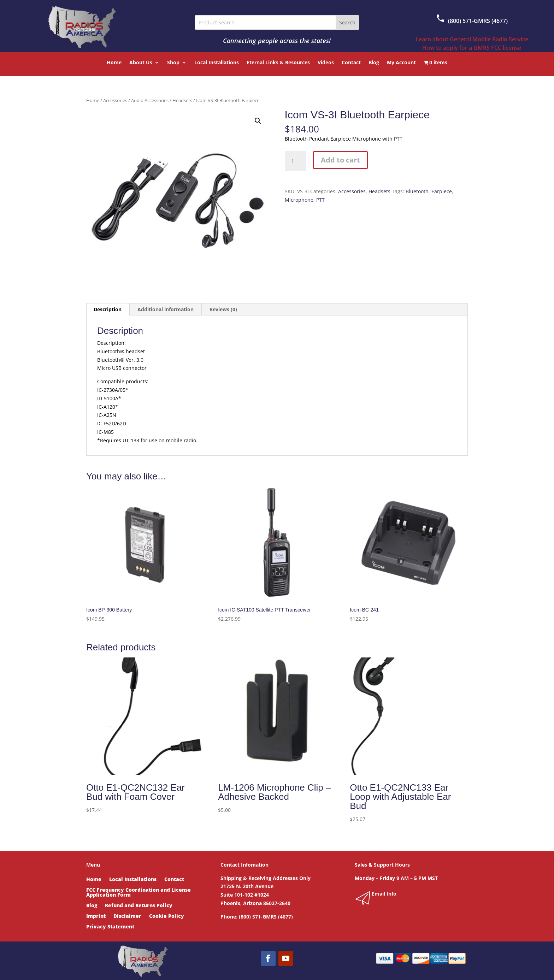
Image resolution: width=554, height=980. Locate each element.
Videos (326, 63)
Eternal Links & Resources (278, 63)
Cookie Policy (167, 916)
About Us (141, 63)
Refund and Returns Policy (139, 906)
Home (114, 63)
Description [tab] (108, 309)
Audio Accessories (150, 100)
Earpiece (442, 191)
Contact (351, 63)
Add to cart (340, 160)
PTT (320, 200)
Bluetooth (417, 191)
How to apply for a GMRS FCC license (472, 48)
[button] (258, 121)
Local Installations (217, 63)
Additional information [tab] (166, 309)
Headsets (182, 100)
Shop (173, 63)
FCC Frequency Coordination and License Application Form (138, 893)
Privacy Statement (110, 927)
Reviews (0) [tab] (223, 309)
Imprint (96, 916)
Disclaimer (127, 916)
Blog (374, 63)
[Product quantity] (295, 161)
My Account (401, 63)
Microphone (299, 200)
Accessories (115, 100)
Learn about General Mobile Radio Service (472, 39)
